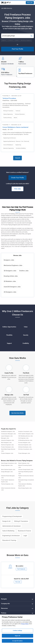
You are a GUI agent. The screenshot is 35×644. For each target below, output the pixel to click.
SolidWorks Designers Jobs (8, 432)
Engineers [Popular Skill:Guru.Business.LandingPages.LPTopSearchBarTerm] (4, 40)
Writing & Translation (21, 521)
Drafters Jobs (24, 271)
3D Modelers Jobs (10, 281)
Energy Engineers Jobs (7, 465)
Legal (25, 536)
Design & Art (6, 521)
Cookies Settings (17, 631)
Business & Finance (24, 531)
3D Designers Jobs (10, 271)
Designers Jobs (9, 260)
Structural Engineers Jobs (25, 445)
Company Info (5, 604)
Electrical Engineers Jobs (7, 445)
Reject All (17, 636)
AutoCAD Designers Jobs (12, 287)
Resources (4, 608)
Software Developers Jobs (25, 447)
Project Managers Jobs (24, 453)
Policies (4, 613)
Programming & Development (12, 516)
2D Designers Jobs (10, 292)
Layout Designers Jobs (7, 436)
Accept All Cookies (17, 641)
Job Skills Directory (7, 8)
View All (17, 158)
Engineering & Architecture (11, 536)
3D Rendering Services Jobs (25, 440)
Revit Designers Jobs (6, 443)
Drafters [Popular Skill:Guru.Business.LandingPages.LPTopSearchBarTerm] (17, 40)
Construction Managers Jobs (8, 434)
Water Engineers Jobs (24, 463)
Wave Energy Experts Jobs (25, 488)
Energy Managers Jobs (7, 472)
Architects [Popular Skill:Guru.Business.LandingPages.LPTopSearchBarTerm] (11, 40)
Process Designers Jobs (24, 443)
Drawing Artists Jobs (11, 276)
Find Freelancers (21, 569)
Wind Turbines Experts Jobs (8, 470)
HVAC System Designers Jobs (26, 434)
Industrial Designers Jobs (8, 440)
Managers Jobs (5, 438)
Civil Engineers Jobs (23, 438)
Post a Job (30, 3)
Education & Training (9, 540)
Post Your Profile (17, 49)
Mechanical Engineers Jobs (13, 265)
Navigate (4, 599)
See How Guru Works (17, 413)
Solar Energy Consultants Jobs (9, 463)
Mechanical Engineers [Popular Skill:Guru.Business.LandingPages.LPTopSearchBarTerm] (26, 40)
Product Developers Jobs (7, 447)
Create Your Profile (17, 178)
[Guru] (6, 3)
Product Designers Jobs (7, 453)
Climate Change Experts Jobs (26, 470)
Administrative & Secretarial (11, 526)
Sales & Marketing (8, 531)
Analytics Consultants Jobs (25, 432)
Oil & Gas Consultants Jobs (25, 449)
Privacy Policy (25, 624)
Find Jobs (18, 189)
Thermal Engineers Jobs (7, 484)
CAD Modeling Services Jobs (25, 436)
